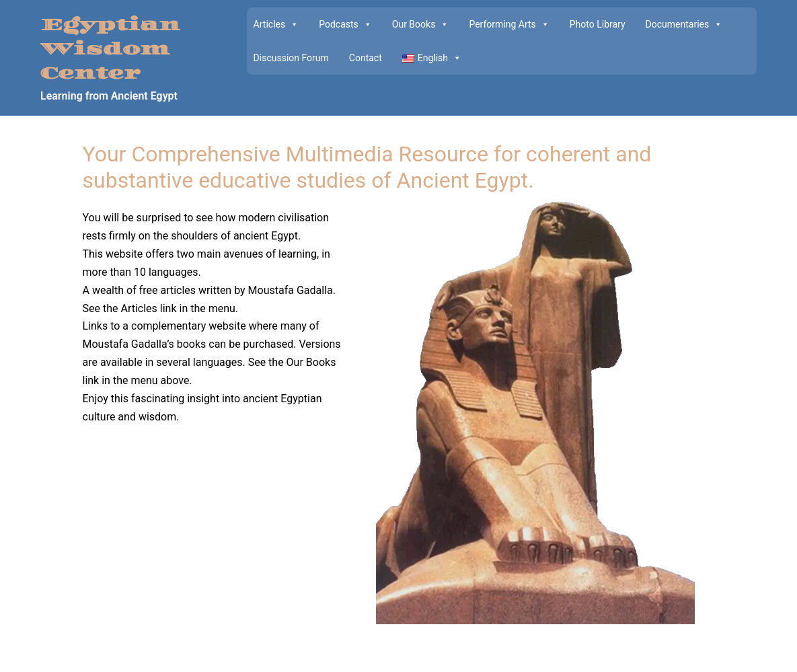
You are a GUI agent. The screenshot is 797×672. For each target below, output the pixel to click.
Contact (366, 58)
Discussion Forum (291, 58)
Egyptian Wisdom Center (110, 49)
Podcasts (345, 24)
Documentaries (684, 24)
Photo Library (598, 24)
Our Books (421, 24)
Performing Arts (509, 24)
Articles (276, 24)
